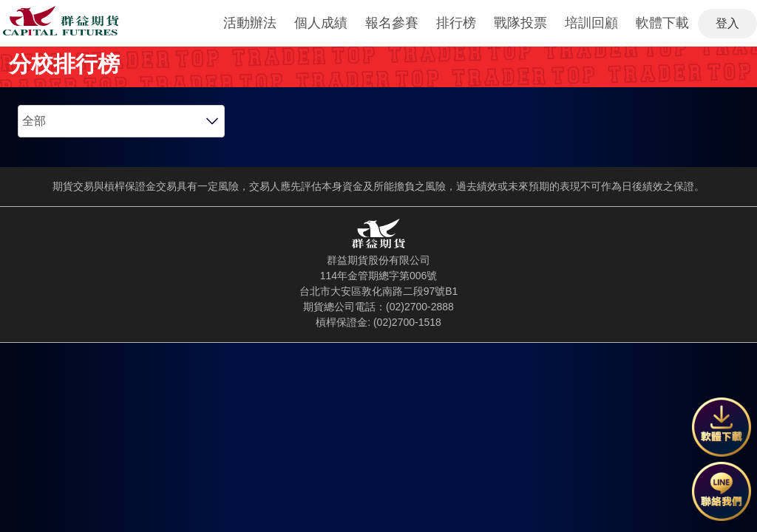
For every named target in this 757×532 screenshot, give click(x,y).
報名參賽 (392, 23)
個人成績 (321, 23)
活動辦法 (250, 23)
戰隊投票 (520, 23)
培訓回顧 (591, 23)
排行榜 (456, 23)
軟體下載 (662, 23)
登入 (727, 23)
